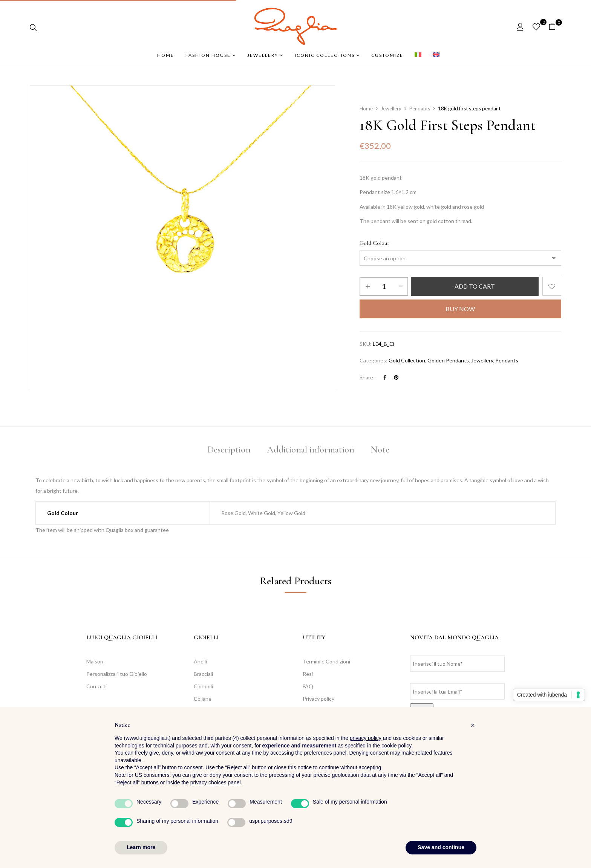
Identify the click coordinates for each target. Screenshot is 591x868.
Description (229, 449)
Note (380, 449)
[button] (555, 27)
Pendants (420, 108)
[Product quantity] (384, 286)
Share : (368, 377)
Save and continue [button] (441, 847)
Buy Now (460, 309)
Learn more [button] (141, 847)
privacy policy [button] (366, 738)
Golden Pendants (448, 360)
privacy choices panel (216, 782)
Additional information (311, 449)
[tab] (229, 451)
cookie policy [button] (396, 746)
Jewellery (391, 108)
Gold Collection (407, 360)
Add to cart (475, 286)
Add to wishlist (552, 286)
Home (366, 108)
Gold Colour (374, 243)
